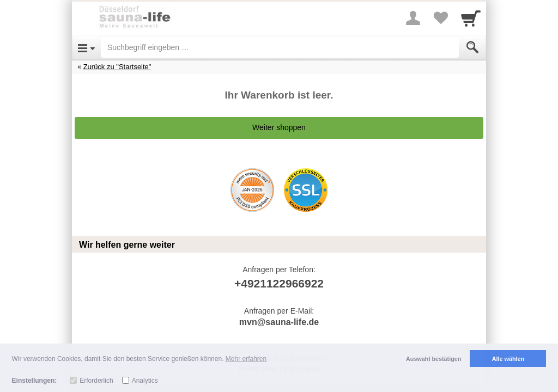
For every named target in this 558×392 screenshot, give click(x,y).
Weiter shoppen (279, 127)
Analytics (145, 381)
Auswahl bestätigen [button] (433, 359)
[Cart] (471, 18)
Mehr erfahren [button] (246, 359)
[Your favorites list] (440, 18)
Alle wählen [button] (508, 359)
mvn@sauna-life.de (279, 322)
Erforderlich (96, 381)
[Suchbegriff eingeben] (280, 47)
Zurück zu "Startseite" (117, 67)
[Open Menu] (86, 47)
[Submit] (472, 47)
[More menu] (413, 18)
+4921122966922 (279, 283)
